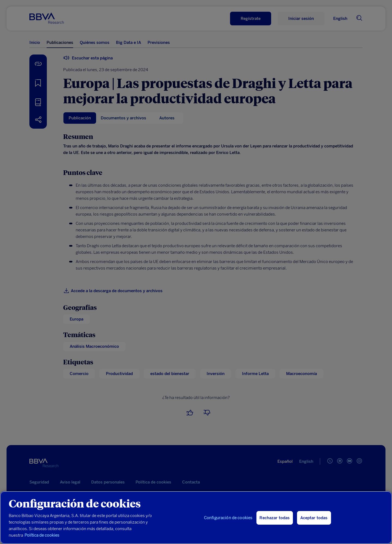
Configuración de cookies (228, 518)
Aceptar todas (314, 518)
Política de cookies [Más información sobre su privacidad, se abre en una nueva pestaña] (42, 535)
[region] (196, 518)
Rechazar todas (275, 518)
